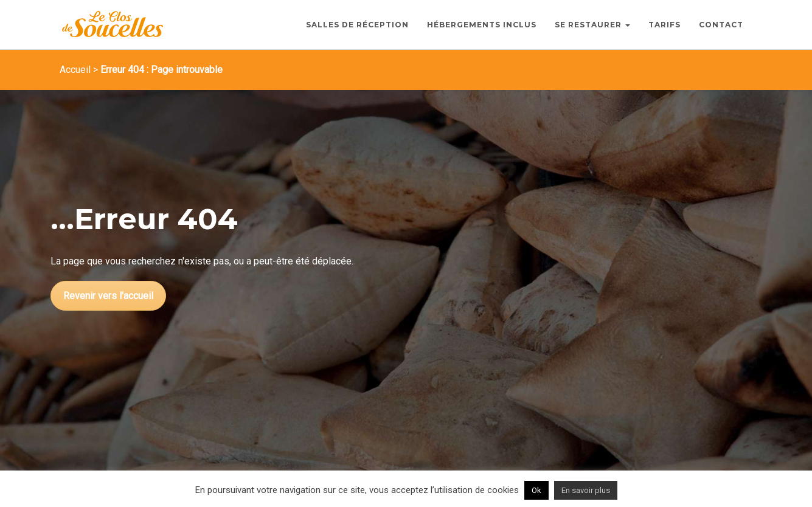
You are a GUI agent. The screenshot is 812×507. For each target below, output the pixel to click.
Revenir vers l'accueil (108, 296)
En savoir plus (586, 490)
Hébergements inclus (482, 25)
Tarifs (665, 25)
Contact (721, 25)
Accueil (75, 70)
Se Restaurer (592, 25)
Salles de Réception (357, 25)
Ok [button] (536, 490)
